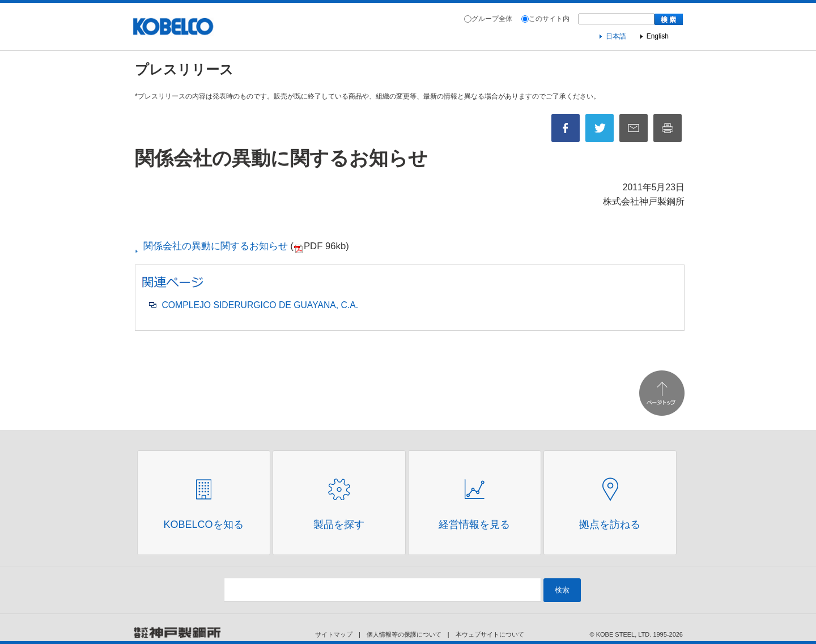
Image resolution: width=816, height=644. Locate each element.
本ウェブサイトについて (490, 634)
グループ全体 (492, 19)
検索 (562, 590)
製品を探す (339, 524)
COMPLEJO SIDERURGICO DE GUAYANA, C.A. (260, 305)
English (658, 36)
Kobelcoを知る (203, 524)
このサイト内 (549, 19)
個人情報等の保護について (404, 634)
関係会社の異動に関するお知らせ (212, 246)
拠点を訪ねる (610, 524)
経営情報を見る (474, 524)
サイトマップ (334, 634)
